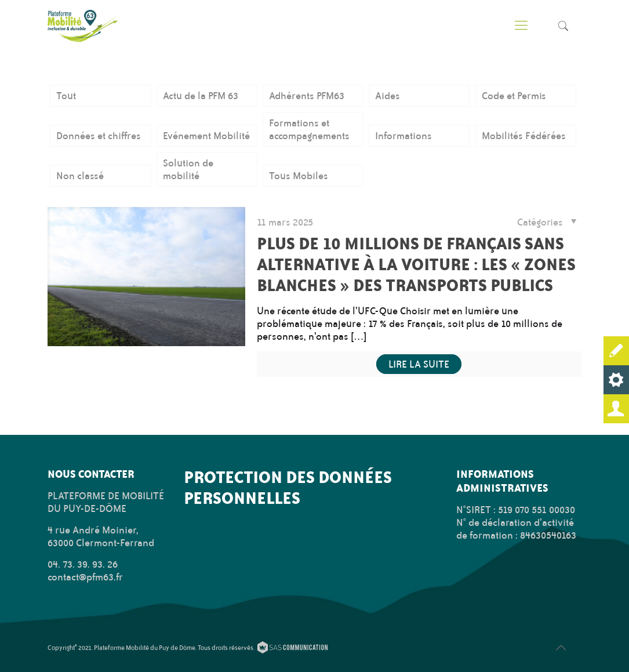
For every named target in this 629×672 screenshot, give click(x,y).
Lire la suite (419, 364)
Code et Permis (514, 96)
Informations (403, 136)
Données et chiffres (99, 136)
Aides (388, 96)
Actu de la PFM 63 (201, 96)
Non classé (80, 176)
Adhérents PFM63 (307, 96)
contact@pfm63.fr (85, 577)
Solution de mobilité (188, 169)
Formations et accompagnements (309, 129)
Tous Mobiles (299, 176)
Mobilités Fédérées (524, 136)
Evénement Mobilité (206, 136)
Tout (66, 96)
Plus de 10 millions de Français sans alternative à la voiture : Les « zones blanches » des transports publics (416, 264)
